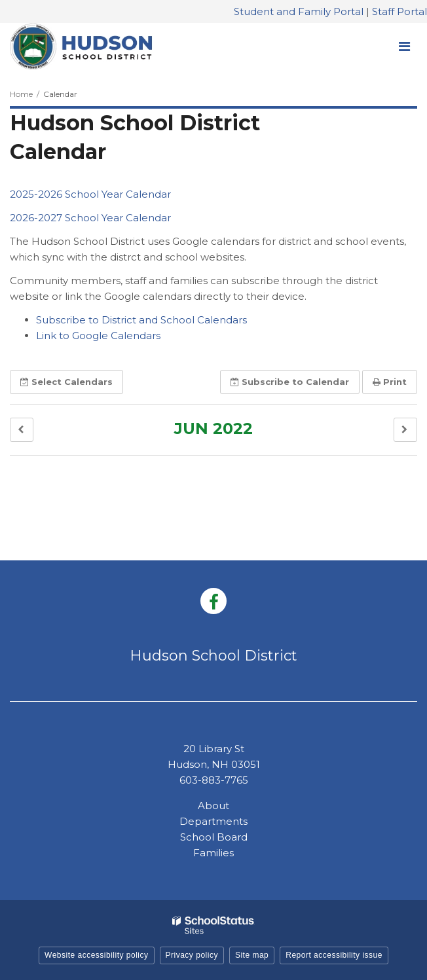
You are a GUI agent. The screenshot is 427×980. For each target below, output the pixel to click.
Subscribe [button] (290, 382)
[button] (22, 430)
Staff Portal (399, 11)
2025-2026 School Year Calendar (90, 194)
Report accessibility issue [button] (334, 955)
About (213, 806)
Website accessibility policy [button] (97, 955)
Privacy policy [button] (192, 955)
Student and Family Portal (299, 11)
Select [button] (66, 382)
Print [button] (390, 382)
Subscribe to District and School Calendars (141, 320)
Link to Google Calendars (98, 336)
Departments (213, 821)
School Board (214, 837)
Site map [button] (252, 955)
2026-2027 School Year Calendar (90, 218)
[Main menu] (404, 46)
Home (21, 94)
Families (213, 853)
